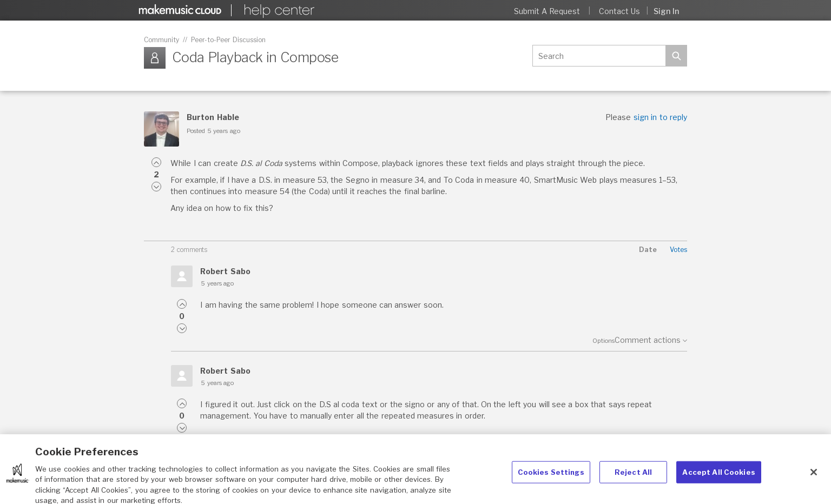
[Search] (599, 56)
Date (648, 250)
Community (161, 40)
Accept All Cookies (718, 478)
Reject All (633, 478)
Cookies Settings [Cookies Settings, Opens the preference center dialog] (551, 478)
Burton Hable (213, 117)
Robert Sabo (225, 271)
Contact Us (619, 11)
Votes (678, 250)
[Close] (814, 478)
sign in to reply (660, 117)
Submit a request (547, 11)
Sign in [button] (666, 11)
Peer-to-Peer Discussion (228, 40)
